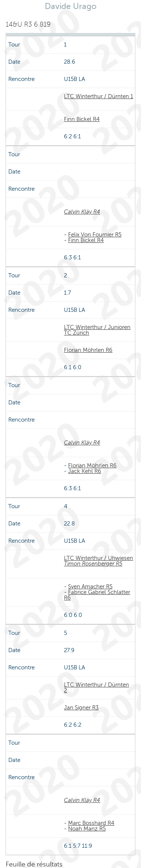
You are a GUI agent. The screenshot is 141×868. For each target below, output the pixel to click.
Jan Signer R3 (81, 708)
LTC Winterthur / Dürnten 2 (96, 688)
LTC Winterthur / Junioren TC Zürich (97, 330)
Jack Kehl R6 (85, 471)
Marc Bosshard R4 (91, 823)
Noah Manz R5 (87, 829)
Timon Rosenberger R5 (93, 564)
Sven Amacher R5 (90, 587)
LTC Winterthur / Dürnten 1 (99, 96)
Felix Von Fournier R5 (95, 235)
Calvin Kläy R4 (82, 212)
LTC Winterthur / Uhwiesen (99, 558)
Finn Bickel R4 (82, 119)
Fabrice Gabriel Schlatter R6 (97, 595)
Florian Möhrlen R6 (88, 350)
